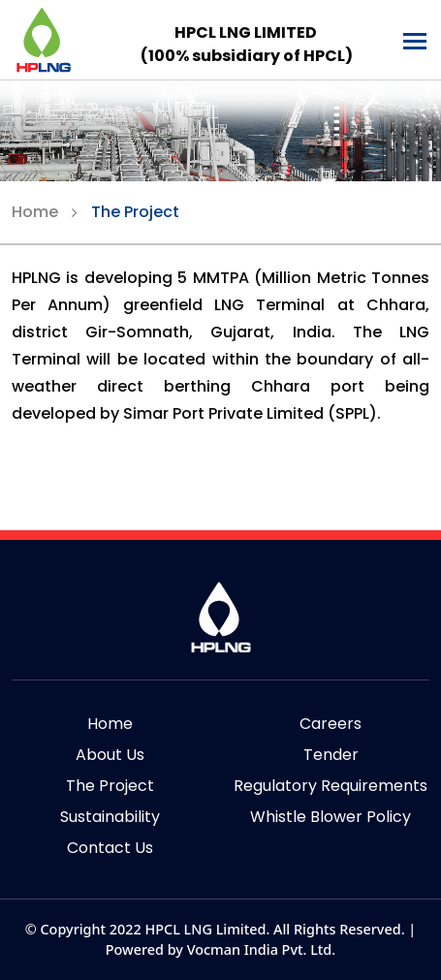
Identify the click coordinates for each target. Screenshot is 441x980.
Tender (331, 755)
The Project (135, 212)
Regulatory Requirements (331, 786)
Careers (331, 724)
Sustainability (110, 817)
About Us (110, 755)
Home (35, 212)
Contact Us (110, 848)
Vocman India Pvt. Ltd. (262, 949)
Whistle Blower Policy (331, 817)
